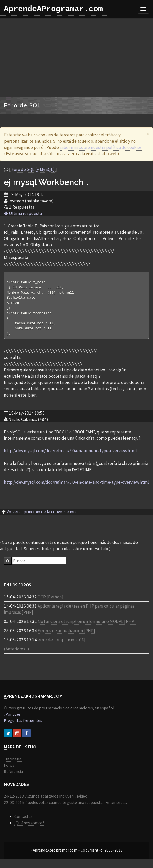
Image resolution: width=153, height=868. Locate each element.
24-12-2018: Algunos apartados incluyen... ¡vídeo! (46, 799)
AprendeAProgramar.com (53, 9)
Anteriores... (116, 806)
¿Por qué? (12, 717)
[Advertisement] (77, 58)
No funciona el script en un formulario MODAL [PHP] (87, 625)
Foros (9, 768)
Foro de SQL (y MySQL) (33, 169)
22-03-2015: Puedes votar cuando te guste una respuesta (53, 806)
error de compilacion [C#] (62, 643)
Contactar (23, 820)
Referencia (13, 775)
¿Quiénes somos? (29, 826)
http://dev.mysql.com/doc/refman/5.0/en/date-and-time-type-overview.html (76, 485)
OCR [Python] (50, 600)
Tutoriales (13, 762)
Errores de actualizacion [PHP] (66, 634)
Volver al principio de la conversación (41, 515)
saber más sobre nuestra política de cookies (101, 147)
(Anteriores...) (16, 652)
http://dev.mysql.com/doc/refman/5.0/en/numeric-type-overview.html (70, 454)
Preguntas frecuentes (23, 724)
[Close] (148, 134)
